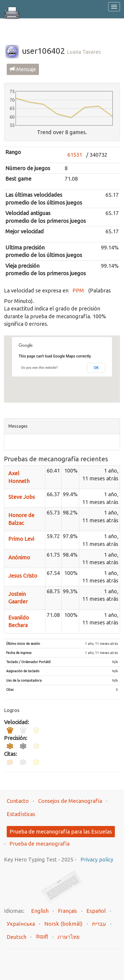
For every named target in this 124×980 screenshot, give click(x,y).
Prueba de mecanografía (39, 844)
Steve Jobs (22, 497)
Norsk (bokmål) (63, 924)
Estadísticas (21, 814)
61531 (75, 155)
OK (96, 368)
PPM (78, 290)
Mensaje (23, 69)
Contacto (18, 801)
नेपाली (42, 937)
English (40, 911)
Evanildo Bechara (19, 621)
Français (68, 911)
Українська (21, 924)
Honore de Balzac (21, 519)
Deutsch (17, 937)
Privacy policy (97, 859)
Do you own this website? (40, 368)
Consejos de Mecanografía (70, 801)
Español (96, 911)
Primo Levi (21, 539)
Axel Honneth (19, 477)
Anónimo (19, 557)
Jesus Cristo (23, 576)
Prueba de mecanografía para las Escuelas (61, 831)
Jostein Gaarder (18, 598)
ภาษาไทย (69, 937)
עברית (99, 924)
